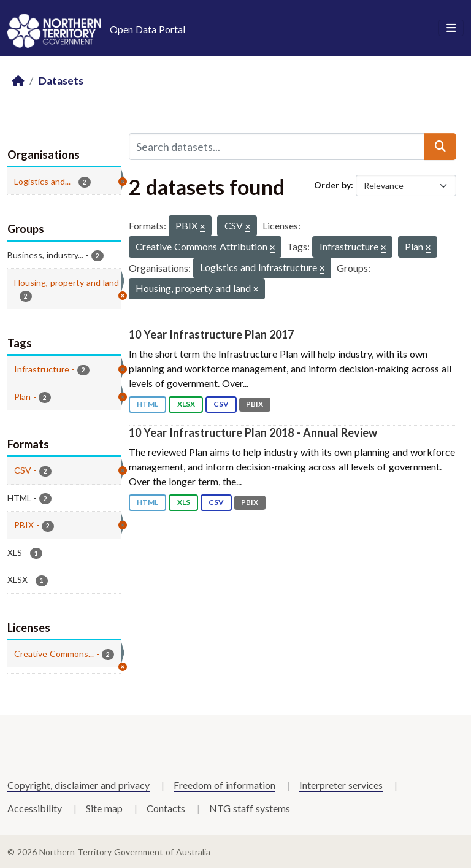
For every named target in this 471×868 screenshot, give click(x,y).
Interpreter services (341, 785)
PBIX (255, 404)
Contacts (166, 808)
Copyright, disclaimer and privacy (78, 785)
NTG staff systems (250, 808)
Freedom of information (224, 785)
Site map (104, 808)
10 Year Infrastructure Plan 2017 (211, 334)
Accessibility (35, 808)
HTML (147, 404)
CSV (221, 404)
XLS (184, 502)
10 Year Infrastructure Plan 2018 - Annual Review (253, 432)
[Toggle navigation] (451, 28)
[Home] (18, 81)
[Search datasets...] (277, 147)
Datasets (61, 81)
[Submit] (440, 147)
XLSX (186, 404)
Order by (332, 185)
